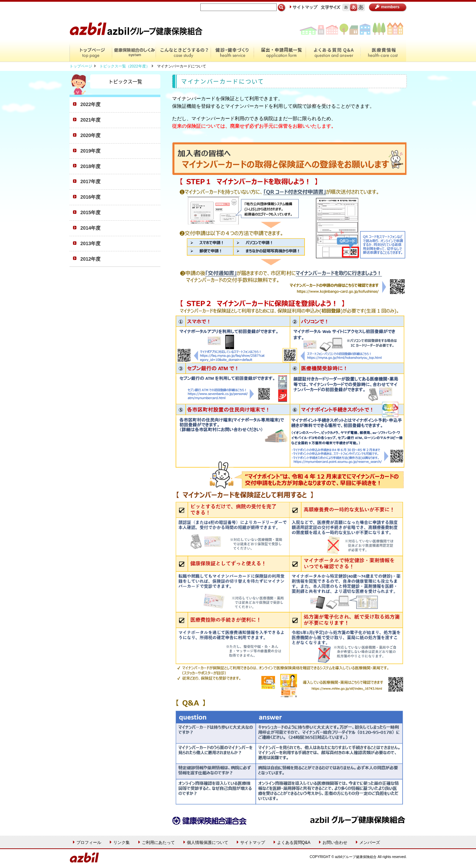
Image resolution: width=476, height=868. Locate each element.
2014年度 (91, 228)
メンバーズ (368, 843)
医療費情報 (383, 51)
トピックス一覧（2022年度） (125, 66)
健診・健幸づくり (232, 51)
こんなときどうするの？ (183, 51)
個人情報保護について (206, 843)
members (387, 7)
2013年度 (91, 243)
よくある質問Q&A (333, 51)
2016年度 (91, 197)
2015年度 (91, 212)
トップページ (91, 51)
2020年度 (91, 135)
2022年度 (91, 104)
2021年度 (91, 120)
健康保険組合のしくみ (134, 51)
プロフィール (87, 843)
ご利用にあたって (157, 843)
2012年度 (91, 259)
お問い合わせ (333, 843)
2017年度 (91, 181)
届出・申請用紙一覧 (280, 51)
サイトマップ (304, 7)
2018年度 (91, 166)
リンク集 (120, 843)
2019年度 (91, 151)
